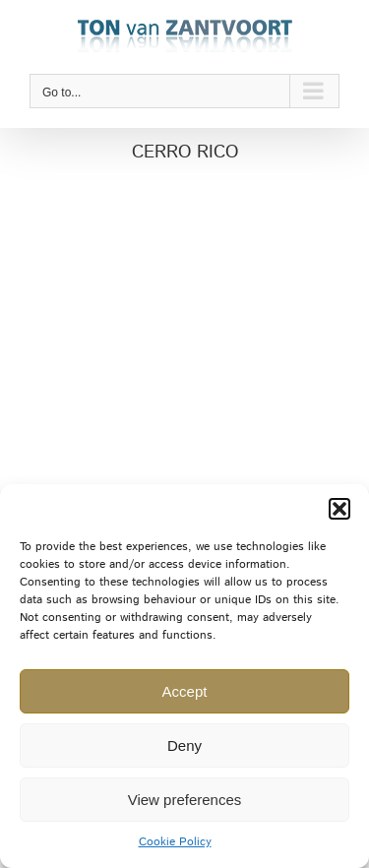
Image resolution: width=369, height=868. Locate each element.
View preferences (185, 800)
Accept (185, 691)
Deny (184, 745)
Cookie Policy (175, 842)
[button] (339, 509)
